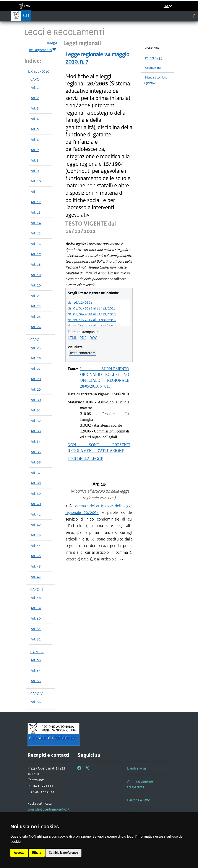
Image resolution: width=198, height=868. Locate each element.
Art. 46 (36, 566)
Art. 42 (36, 525)
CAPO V (37, 694)
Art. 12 (36, 202)
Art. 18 (36, 264)
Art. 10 (36, 181)
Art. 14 (36, 223)
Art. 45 (36, 556)
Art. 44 (36, 545)
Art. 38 (36, 483)
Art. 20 (36, 285)
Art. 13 (36, 212)
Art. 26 (36, 358)
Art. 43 (36, 535)
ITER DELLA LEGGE (85, 459)
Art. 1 (35, 87)
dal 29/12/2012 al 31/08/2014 (92, 320)
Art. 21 (36, 296)
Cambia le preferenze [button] (63, 853)
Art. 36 (36, 462)
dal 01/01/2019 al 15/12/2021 (92, 308)
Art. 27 (36, 368)
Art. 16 (36, 244)
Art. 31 (36, 410)
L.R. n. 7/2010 (39, 71)
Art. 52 (36, 639)
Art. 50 (36, 618)
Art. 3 (35, 108)
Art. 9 (35, 171)
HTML (72, 338)
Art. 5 (35, 129)
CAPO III (37, 590)
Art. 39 (36, 493)
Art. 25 (36, 348)
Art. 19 (36, 275)
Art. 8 (35, 160)
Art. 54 (36, 670)
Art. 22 (36, 306)
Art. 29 (36, 389)
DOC (93, 338)
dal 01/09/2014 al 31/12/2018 (92, 314)
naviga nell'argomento (43, 46)
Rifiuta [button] (37, 853)
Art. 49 (36, 608)
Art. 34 (36, 441)
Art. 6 (35, 139)
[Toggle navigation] (194, 16)
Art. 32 (36, 421)
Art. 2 (35, 98)
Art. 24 (36, 327)
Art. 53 (36, 660)
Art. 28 (36, 379)
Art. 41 (36, 514)
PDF (83, 338)
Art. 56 (36, 702)
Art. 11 (36, 192)
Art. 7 (35, 150)
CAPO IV (37, 652)
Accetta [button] (19, 853)
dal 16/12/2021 (80, 302)
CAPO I (36, 79)
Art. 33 (36, 431)
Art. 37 (36, 473)
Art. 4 (35, 119)
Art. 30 (36, 400)
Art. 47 (36, 577)
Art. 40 (36, 504)
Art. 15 (36, 233)
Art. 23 (36, 316)
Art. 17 (36, 254)
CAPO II (36, 340)
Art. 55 (36, 681)
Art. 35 (36, 452)
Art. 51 (36, 629)
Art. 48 (36, 598)
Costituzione (153, 68)
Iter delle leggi (154, 58)
